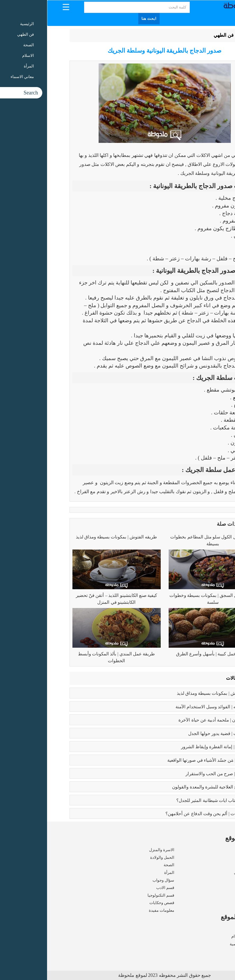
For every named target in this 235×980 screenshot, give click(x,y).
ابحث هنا (102, 19)
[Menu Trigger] (19, 7)
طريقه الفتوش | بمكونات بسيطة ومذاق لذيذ (70, 537)
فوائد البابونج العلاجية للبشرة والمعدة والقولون (168, 787)
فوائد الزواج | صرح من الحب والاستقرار (175, 774)
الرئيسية (199, 35)
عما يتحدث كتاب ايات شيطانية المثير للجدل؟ (170, 800)
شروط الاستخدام (199, 936)
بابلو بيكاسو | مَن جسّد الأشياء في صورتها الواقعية (166, 760)
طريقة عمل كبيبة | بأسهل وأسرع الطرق (166, 654)
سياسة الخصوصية (198, 944)
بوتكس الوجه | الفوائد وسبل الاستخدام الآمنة (170, 707)
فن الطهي (177, 35)
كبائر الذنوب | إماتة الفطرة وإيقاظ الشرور (173, 747)
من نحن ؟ (205, 929)
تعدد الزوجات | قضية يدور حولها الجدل (176, 734)
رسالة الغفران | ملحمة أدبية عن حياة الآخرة (171, 720)
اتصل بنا (206, 951)
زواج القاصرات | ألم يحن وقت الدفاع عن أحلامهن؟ (165, 814)
